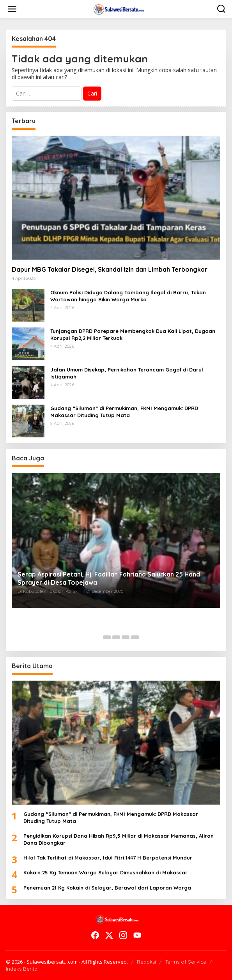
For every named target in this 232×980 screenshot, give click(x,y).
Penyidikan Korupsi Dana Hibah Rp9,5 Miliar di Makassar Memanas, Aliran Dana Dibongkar (119, 839)
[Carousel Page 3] (116, 637)
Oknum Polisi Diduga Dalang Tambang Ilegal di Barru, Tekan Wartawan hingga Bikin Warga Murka (128, 296)
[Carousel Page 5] (135, 637)
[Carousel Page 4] (126, 637)
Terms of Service (186, 962)
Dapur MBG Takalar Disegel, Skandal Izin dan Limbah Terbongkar (110, 269)
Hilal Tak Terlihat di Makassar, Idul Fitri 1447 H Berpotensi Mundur (108, 858)
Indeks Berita (22, 969)
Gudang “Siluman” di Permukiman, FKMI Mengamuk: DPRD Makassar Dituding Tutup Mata (124, 412)
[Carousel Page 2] (107, 637)
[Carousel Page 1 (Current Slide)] (97, 637)
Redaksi (146, 962)
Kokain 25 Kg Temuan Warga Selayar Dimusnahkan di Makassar (106, 872)
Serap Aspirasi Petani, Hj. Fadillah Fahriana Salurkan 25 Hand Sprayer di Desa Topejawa (109, 578)
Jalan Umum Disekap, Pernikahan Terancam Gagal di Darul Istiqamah (127, 373)
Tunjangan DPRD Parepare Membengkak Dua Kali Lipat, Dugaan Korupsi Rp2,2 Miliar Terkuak (133, 334)
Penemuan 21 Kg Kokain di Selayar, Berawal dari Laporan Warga (107, 888)
